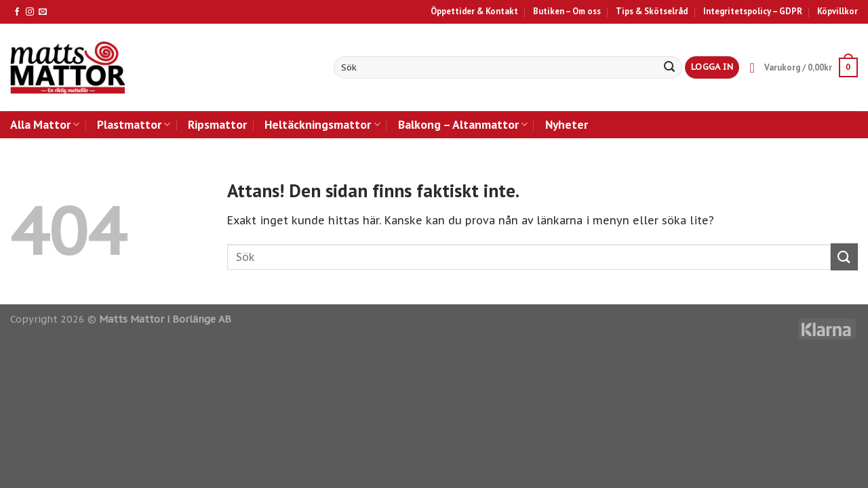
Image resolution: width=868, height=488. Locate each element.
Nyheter (567, 124)
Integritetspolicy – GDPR (753, 11)
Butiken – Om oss (567, 11)
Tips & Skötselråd (652, 11)
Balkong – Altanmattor (463, 124)
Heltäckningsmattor (322, 124)
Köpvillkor (837, 11)
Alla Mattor (45, 124)
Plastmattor (134, 124)
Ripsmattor (217, 124)
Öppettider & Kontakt (474, 11)
